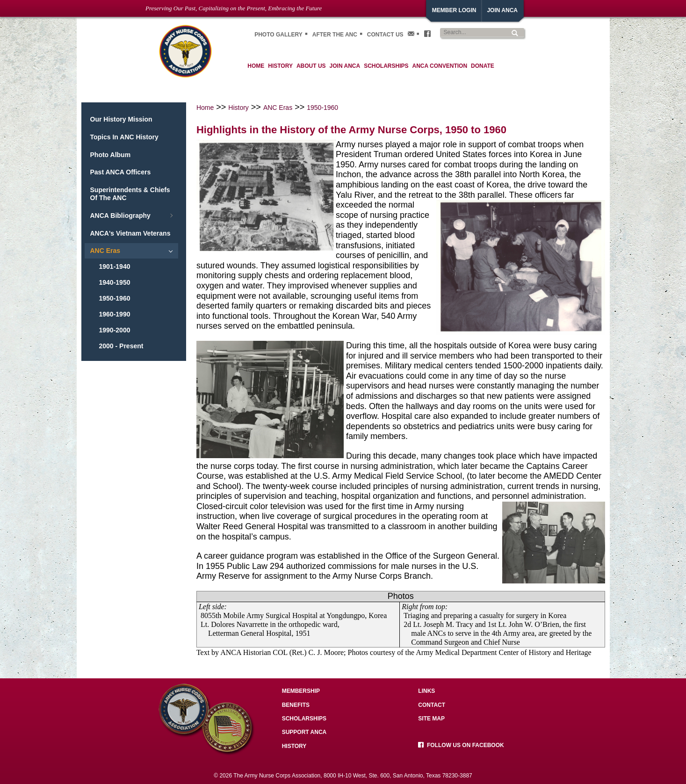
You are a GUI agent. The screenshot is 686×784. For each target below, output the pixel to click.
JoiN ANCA (502, 10)
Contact (432, 705)
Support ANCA (304, 732)
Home (205, 108)
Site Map (431, 719)
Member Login (454, 10)
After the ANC (335, 35)
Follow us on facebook (461, 745)
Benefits (296, 705)
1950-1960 (322, 108)
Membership (301, 691)
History (238, 108)
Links (426, 691)
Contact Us (385, 35)
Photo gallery (278, 35)
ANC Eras (278, 108)
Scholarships (304, 719)
